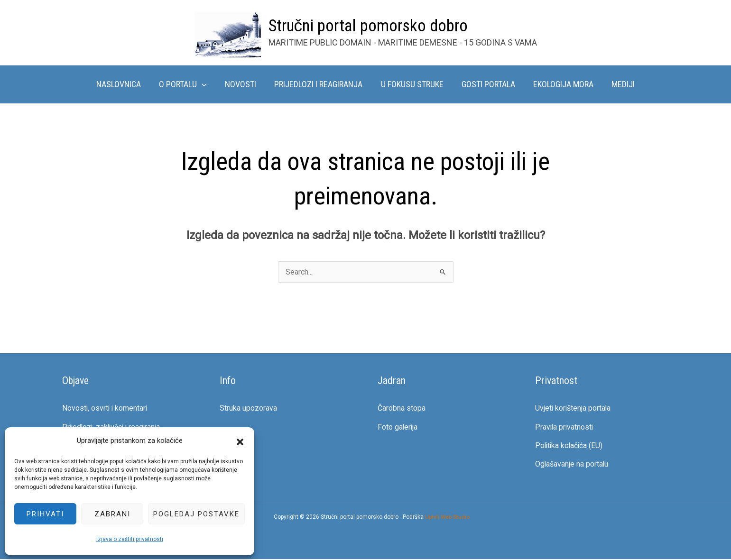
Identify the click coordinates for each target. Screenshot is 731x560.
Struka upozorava (248, 408)
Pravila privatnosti (565, 427)
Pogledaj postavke (196, 514)
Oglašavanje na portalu (572, 465)
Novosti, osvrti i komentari (106, 408)
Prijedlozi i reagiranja (319, 84)
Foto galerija (398, 427)
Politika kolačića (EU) (570, 446)
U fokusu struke (411, 84)
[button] (240, 441)
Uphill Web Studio (448, 518)
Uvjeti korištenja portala (574, 408)
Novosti (242, 84)
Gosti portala (486, 84)
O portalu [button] (186, 84)
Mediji (619, 84)
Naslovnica (122, 84)
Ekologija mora (560, 84)
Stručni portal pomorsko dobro (368, 26)
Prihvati (45, 514)
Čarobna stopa (402, 408)
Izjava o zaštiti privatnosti (130, 539)
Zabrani (112, 514)
